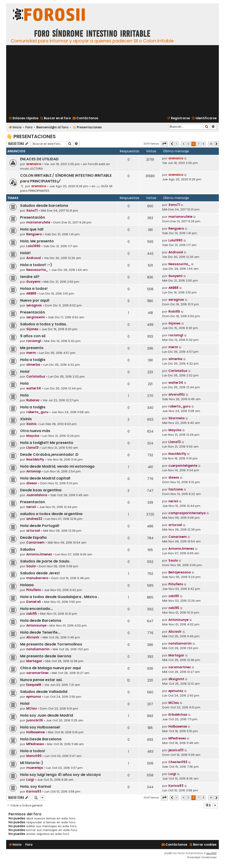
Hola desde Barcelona (41, 621)
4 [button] (183, 144)
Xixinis (26, 419)
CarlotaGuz (36, 377)
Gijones (32, 329)
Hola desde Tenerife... (40, 632)
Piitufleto (34, 590)
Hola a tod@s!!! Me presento (47, 443)
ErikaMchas (178, 715)
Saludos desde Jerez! (40, 573)
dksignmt (176, 679)
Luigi (30, 780)
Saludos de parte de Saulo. (45, 561)
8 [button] (203, 144)
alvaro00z (177, 395)
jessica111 (176, 750)
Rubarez (33, 400)
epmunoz (34, 697)
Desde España (33, 538)
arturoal (33, 531)
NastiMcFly (35, 460)
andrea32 (34, 519)
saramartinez (37, 673)
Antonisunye (36, 626)
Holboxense (35, 732)
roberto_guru (37, 412)
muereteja (35, 768)
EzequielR (34, 685)
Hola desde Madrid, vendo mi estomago (57, 466)
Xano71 (32, 211)
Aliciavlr (33, 637)
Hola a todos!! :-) (36, 265)
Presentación (33, 217)
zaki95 (174, 596)
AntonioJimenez (39, 554)
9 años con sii (33, 336)
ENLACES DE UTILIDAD (39, 159)
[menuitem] (55, 118)
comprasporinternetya (187, 513)
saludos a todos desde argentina (51, 514)
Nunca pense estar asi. (41, 680)
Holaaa (27, 585)
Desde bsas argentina (41, 490)
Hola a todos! (33, 751)
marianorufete (38, 222)
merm (31, 353)
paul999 (211, 853)
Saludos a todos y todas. (43, 324)
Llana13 (32, 448)
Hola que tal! (32, 229)
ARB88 (31, 294)
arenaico (34, 164)
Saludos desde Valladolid (44, 692)
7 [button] (199, 144)
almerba (33, 365)
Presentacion (33, 502)
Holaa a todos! (34, 289)
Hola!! (25, 253)
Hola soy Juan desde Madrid (47, 715)
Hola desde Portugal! (40, 526)
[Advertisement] (112, 80)
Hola (24, 383)
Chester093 (178, 762)
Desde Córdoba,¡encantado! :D (49, 455)
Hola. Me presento (37, 241)
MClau (31, 709)
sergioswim (36, 317)
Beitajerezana (180, 572)
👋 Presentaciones (31, 136)
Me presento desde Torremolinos (51, 644)
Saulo (31, 566)
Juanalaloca (37, 495)
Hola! (25, 372)
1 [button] (177, 144)
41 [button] (211, 144)
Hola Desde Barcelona (41, 739)
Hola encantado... (37, 609)
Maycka (33, 436)
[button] (164, 144)
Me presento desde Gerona (46, 656)
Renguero (34, 234)
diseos (32, 483)
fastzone (176, 489)
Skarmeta (177, 418)
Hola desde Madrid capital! (45, 478)
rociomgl (34, 341)
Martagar (34, 661)
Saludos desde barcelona (44, 206)
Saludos (28, 549)
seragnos (34, 305)
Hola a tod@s (33, 360)
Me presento (32, 348)
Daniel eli (34, 602)
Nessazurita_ (37, 270)
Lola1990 (33, 246)
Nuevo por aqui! (35, 300)
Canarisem (35, 543)
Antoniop (34, 471)
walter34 (34, 388)
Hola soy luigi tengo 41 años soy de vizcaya (60, 775)
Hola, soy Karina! (36, 786)
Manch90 (34, 756)
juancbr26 (35, 720)
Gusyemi (33, 282)
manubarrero (37, 578)
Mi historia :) (32, 763)
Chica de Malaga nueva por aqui (50, 668)
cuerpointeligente (183, 466)
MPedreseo (35, 744)
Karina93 (34, 792)
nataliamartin (38, 649)
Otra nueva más (35, 431)
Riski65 (174, 312)
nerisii (31, 507)
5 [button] (188, 144)
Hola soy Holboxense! (40, 727)
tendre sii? (30, 277)
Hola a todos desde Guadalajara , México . (60, 597)
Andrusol (34, 258)
